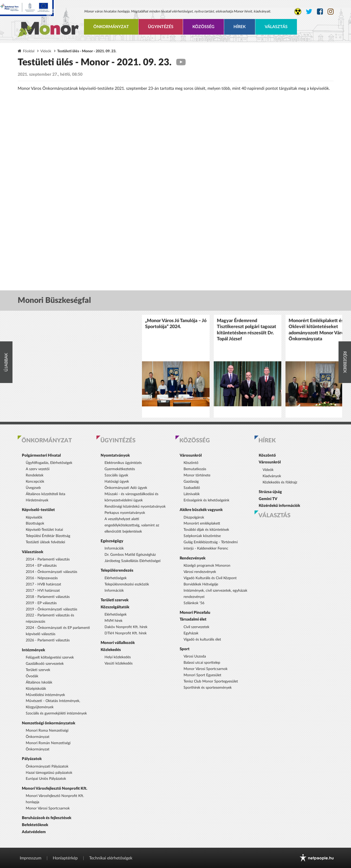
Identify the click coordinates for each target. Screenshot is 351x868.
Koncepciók (35, 482)
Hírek (240, 27)
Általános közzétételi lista (45, 494)
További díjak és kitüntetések (206, 530)
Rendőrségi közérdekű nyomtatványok (135, 507)
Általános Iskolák (39, 682)
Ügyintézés (161, 27)
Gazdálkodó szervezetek (45, 664)
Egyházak (191, 633)
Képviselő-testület (38, 510)
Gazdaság (191, 482)
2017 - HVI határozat (43, 591)
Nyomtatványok (115, 455)
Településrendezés (117, 570)
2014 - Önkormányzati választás (51, 572)
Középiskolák (36, 689)
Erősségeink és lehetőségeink (206, 500)
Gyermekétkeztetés (120, 469)
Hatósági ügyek (117, 482)
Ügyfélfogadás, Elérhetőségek (49, 463)
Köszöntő (191, 463)
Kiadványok (272, 476)
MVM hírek (113, 621)
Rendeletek (35, 475)
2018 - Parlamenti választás (48, 597)
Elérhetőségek (116, 578)
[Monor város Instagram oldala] (331, 12)
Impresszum (31, 858)
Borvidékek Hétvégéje (201, 584)
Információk (114, 548)
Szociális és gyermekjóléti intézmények (56, 713)
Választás (276, 27)
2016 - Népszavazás (42, 578)
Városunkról (191, 455)
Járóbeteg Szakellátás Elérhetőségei (132, 561)
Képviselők (34, 518)
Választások (32, 552)
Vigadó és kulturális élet (202, 640)
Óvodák (32, 676)
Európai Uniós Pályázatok (46, 779)
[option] (176, 366)
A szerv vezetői (38, 469)
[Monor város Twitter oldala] (309, 12)
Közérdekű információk (279, 506)
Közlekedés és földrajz (280, 482)
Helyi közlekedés (118, 657)
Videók (46, 51)
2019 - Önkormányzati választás (51, 609)
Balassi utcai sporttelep (202, 663)
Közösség (203, 27)
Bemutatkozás (195, 469)
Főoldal (29, 51)
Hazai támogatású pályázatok (49, 773)
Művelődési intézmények (45, 695)
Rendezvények (193, 558)
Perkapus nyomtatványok (125, 513)
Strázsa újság (270, 492)
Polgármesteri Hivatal (41, 455)
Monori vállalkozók (118, 643)
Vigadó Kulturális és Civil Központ (210, 578)
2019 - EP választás (41, 603)
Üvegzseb (33, 488)
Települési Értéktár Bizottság (48, 536)
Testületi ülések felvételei (45, 542)
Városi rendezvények (200, 572)
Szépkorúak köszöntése (202, 536)
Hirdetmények (37, 500)
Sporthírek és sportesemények (208, 688)
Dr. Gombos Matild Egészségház (130, 555)
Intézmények (33, 650)
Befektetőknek (35, 825)
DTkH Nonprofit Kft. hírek (126, 633)
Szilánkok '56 (194, 603)
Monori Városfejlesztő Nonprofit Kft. (55, 789)
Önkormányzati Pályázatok (47, 767)
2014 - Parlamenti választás (48, 559)
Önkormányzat (111, 27)
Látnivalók (192, 494)
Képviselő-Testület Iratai (44, 530)
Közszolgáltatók (115, 607)
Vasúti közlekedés (119, 663)
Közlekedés (111, 650)
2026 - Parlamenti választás (48, 640)
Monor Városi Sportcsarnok (48, 808)
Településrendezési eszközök (127, 584)
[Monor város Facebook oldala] (320, 12)
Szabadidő (192, 488)
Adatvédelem (34, 832)
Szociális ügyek (116, 475)
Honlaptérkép (65, 858)
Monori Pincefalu (195, 613)
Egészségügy (112, 541)
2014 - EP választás (41, 566)
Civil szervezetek (196, 627)
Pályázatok (32, 759)
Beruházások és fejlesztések (47, 818)
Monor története (197, 475)
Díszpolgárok (194, 518)
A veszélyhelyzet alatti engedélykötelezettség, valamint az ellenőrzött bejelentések (132, 525)
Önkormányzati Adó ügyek (126, 488)
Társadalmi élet (193, 619)
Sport (185, 649)
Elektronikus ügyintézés (123, 463)
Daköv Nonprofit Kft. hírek (126, 627)
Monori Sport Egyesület (202, 675)
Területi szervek (38, 670)
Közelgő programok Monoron (207, 566)
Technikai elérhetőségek (111, 858)
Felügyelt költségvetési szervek (50, 658)
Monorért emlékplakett (202, 524)
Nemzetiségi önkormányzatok (48, 723)
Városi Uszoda (195, 656)
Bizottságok (35, 524)
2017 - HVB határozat (43, 584)
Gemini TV (268, 499)
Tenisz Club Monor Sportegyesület (211, 681)
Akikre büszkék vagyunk (201, 510)
